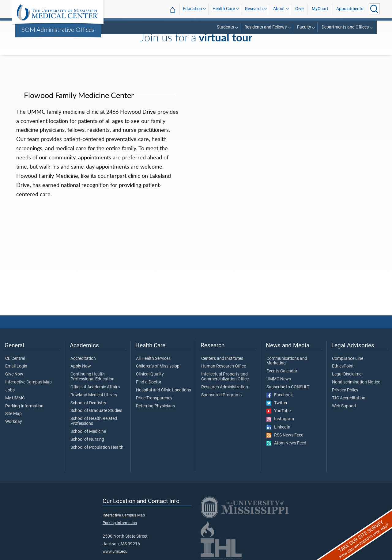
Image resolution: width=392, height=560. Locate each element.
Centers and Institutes (222, 359)
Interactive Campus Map (28, 382)
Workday (14, 422)
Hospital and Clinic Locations (164, 390)
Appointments (350, 9)
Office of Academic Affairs (95, 387)
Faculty (304, 27)
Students (225, 27)
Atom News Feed (286, 443)
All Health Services (153, 359)
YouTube (279, 411)
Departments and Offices (345, 27)
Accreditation (83, 359)
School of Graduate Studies (96, 411)
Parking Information (24, 406)
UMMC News (279, 379)
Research (254, 9)
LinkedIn (278, 427)
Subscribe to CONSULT (288, 387)
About (279, 9)
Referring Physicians (155, 406)
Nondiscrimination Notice (356, 382)
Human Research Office (224, 366)
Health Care (224, 9)
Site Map (13, 414)
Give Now (14, 374)
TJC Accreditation (349, 398)
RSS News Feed (285, 435)
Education (192, 9)
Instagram (280, 419)
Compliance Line (348, 359)
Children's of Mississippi (158, 366)
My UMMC (15, 398)
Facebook (280, 395)
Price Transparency (154, 398)
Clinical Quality (150, 374)
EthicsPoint (343, 366)
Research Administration (225, 387)
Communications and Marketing (287, 361)
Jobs (10, 390)
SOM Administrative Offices (58, 29)
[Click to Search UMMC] (374, 9)
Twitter (277, 403)
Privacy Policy (345, 390)
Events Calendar (282, 371)
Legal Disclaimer (347, 374)
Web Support (344, 406)
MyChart (320, 9)
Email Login (16, 366)
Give (299, 9)
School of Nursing (87, 440)
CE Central (15, 359)
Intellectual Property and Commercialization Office (225, 377)
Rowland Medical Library (94, 395)
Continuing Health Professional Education (92, 377)
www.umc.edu (115, 551)
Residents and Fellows (266, 27)
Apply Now (81, 366)
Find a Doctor (149, 382)
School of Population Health (97, 448)
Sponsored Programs (221, 395)
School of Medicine (88, 432)
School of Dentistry (88, 403)
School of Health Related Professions (94, 421)
